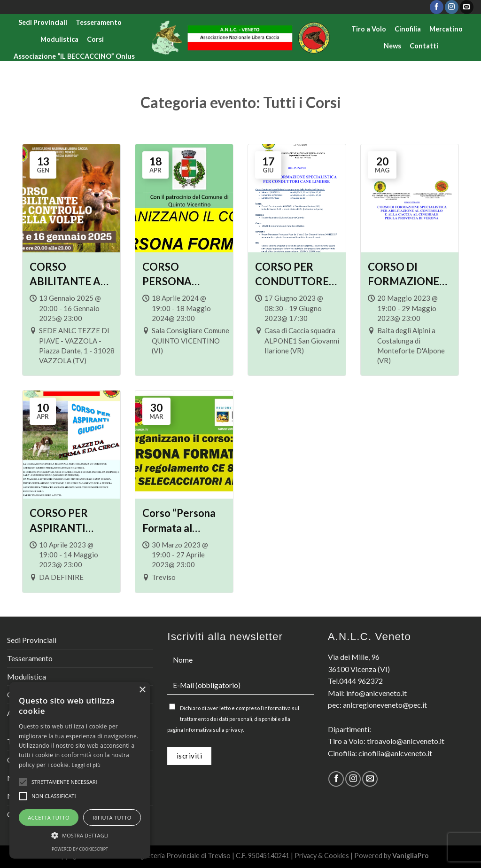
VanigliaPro (411, 856)
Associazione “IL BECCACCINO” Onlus (74, 56)
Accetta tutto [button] (49, 817)
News (392, 46)
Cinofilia (408, 29)
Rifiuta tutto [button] (112, 817)
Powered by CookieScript (80, 849)
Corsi (95, 39)
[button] (80, 835)
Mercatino (446, 29)
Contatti (424, 46)
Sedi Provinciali (43, 22)
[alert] (80, 770)
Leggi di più (86, 765)
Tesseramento (99, 22)
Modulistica (59, 39)
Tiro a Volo (369, 29)
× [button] (142, 690)
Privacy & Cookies (322, 856)
